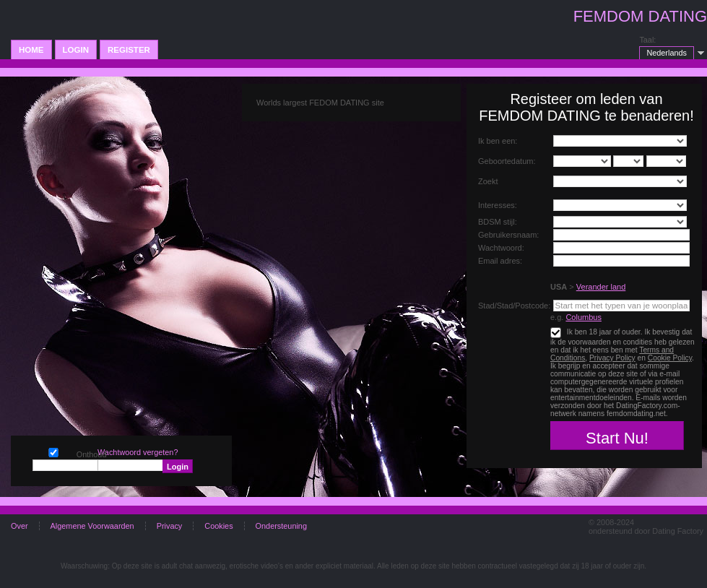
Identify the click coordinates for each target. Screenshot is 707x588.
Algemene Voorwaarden (92, 526)
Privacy (170, 526)
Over (19, 526)
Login (76, 50)
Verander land (601, 287)
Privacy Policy (612, 358)
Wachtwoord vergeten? (138, 452)
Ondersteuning (281, 526)
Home (31, 50)
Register (129, 50)
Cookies (218, 526)
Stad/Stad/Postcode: (514, 306)
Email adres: (500, 261)
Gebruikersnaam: (508, 235)
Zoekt (488, 181)
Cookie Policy (670, 358)
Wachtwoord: (501, 248)
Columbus (584, 317)
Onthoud (53, 451)
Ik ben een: (498, 141)
